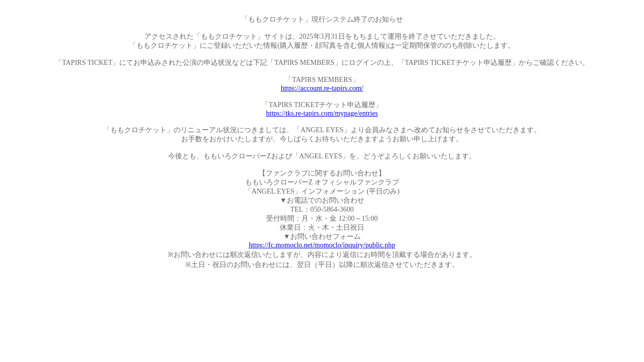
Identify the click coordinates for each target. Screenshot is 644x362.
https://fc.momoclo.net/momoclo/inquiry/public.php (322, 245)
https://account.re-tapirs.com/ (322, 88)
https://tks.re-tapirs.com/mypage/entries (322, 113)
